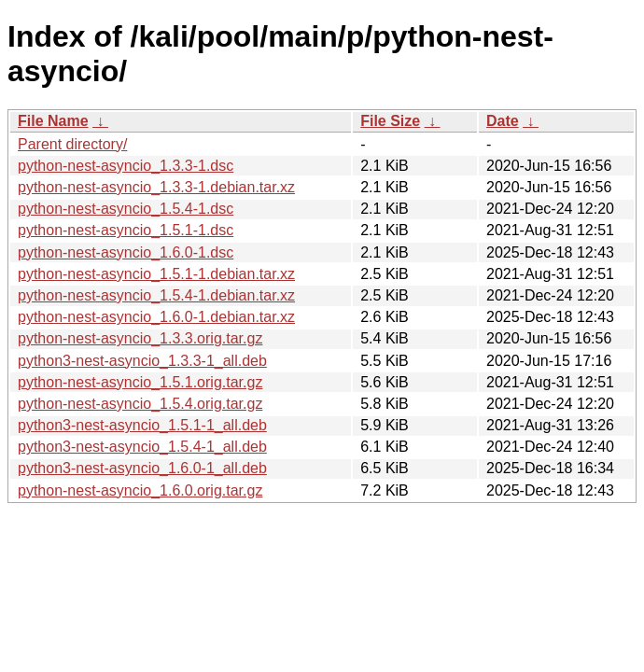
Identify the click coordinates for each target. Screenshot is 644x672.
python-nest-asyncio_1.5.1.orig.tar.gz (140, 382)
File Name (53, 121)
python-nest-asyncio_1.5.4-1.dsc (126, 209)
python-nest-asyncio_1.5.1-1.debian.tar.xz (156, 274)
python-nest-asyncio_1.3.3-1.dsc (126, 166)
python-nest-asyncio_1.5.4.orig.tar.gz (140, 404)
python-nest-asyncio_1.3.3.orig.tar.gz (140, 338)
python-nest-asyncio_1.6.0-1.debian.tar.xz (156, 317)
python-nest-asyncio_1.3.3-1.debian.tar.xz (156, 187)
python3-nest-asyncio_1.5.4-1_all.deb (142, 447)
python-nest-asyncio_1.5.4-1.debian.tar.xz (156, 295)
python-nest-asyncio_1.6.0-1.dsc (126, 252)
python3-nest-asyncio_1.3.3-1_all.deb (142, 361)
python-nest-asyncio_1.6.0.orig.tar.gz (140, 490)
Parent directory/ (72, 144)
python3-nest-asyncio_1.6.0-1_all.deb (142, 468)
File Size (390, 121)
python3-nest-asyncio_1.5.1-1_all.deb (142, 425)
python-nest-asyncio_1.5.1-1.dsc (126, 230)
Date (503, 121)
